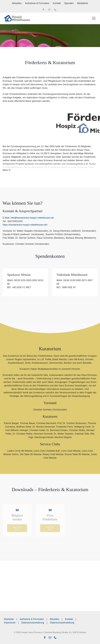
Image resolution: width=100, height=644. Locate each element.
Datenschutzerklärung (33, 623)
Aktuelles (54, 619)
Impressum (10, 623)
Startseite (9, 619)
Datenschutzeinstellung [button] (62, 623)
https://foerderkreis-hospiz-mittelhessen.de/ (25, 225)
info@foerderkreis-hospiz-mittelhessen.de (32, 218)
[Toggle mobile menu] (94, 18)
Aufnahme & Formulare (32, 619)
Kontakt (69, 619)
